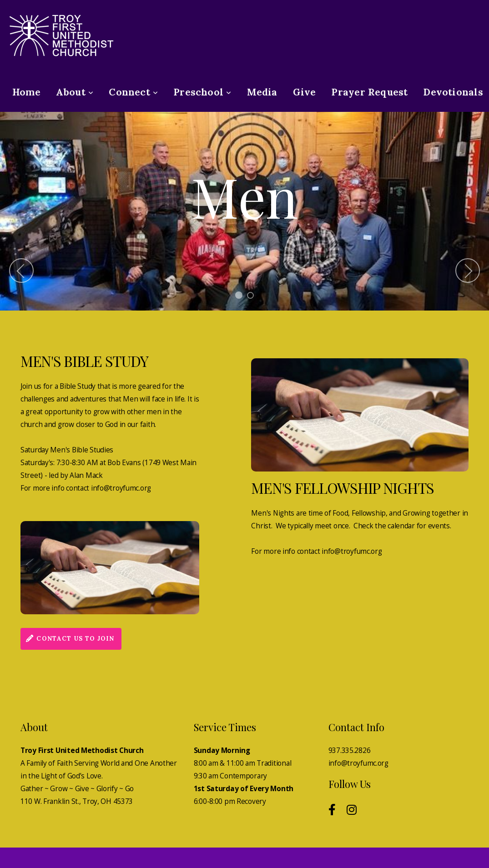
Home (26, 92)
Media (262, 92)
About (75, 92)
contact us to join (70, 639)
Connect (133, 92)
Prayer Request (369, 92)
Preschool (202, 92)
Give (305, 92)
